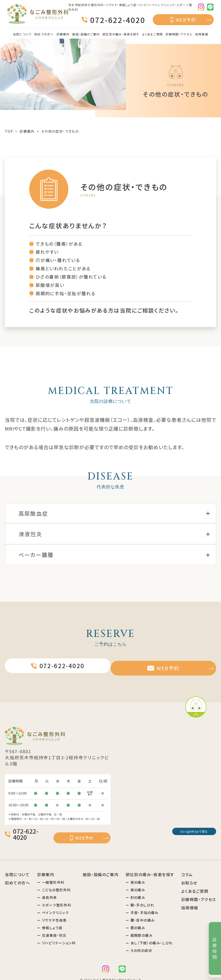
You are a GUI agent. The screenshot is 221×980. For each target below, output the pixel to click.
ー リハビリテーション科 (56, 936)
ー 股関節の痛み (139, 928)
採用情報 (202, 34)
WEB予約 (186, 20)
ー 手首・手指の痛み (142, 905)
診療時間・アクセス (179, 34)
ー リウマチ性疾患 (52, 913)
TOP (9, 131)
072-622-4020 (118, 20)
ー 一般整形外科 (51, 875)
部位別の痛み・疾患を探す (121, 34)
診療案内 (63, 34)
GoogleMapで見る (194, 831)
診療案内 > (30, 131)
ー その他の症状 (139, 943)
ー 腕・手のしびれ (140, 898)
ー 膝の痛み (135, 920)
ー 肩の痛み (135, 882)
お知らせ (189, 875)
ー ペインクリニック (53, 905)
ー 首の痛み (135, 875)
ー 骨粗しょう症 (50, 920)
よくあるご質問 (152, 34)
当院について (22, 34)
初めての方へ (44, 34)
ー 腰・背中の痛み (140, 913)
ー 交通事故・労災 (52, 928)
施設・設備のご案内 (86, 34)
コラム (187, 867)
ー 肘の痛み (135, 890)
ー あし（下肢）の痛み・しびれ (149, 936)
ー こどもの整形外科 (54, 882)
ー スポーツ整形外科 (54, 898)
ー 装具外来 (47, 890)
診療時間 (215, 948)
